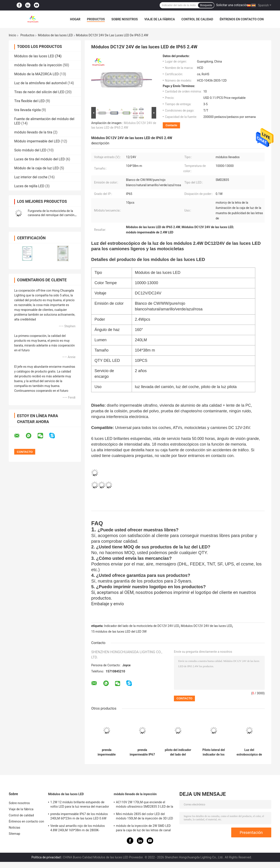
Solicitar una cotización (232, 5)
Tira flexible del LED (30, 101)
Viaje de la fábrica (160, 19)
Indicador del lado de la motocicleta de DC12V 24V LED (142, 626)
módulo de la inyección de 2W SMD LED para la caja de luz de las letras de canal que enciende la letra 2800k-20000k (143, 829)
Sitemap (14, 834)
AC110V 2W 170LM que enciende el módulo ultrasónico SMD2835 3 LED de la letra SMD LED (144, 805)
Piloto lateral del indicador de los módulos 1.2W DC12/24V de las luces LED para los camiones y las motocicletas (214, 752)
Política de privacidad (46, 857)
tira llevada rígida (27, 110)
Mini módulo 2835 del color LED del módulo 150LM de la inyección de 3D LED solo (144, 817)
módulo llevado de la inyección (38, 65)
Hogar (75, 19)
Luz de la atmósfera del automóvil (40, 83)
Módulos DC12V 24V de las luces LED (206, 626)
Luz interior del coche (31, 177)
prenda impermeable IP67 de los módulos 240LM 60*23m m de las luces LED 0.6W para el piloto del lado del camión (142, 752)
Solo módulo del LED (30, 150)
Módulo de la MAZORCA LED (37, 74)
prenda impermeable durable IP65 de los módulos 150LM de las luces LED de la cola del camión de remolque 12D (107, 752)
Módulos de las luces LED (55, 35)
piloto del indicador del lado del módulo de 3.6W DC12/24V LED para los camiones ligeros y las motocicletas (178, 752)
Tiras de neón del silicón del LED (39, 92)
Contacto (171, 125)
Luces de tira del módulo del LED (40, 159)
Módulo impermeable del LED (37, 141)
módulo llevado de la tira (33, 132)
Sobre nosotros (125, 19)
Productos (96, 19)
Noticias (14, 828)
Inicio (12, 35)
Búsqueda (206, 5)
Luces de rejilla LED (29, 186)
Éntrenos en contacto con (242, 19)
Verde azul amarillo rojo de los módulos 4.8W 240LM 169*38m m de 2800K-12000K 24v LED (78, 829)
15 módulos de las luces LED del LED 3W (119, 632)
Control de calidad (197, 19)
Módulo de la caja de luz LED (37, 168)
